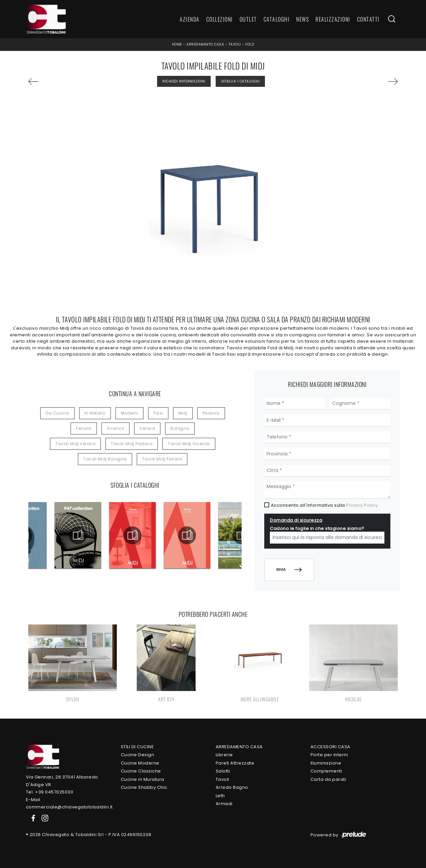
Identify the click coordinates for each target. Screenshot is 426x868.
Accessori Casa (330, 747)
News (303, 19)
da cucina (57, 413)
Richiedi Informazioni (184, 81)
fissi (158, 413)
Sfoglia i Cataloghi (240, 81)
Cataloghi (277, 19)
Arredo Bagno (232, 787)
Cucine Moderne (140, 763)
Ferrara (84, 428)
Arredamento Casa (205, 44)
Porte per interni (329, 755)
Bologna (180, 428)
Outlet (248, 19)
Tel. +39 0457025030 (50, 792)
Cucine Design (138, 755)
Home (177, 44)
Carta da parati (328, 779)
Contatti (368, 19)
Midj (183, 413)
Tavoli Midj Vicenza (189, 444)
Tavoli (235, 44)
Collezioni (220, 19)
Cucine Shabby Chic (144, 787)
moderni (130, 413)
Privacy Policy (362, 505)
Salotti (223, 771)
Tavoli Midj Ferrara (162, 459)
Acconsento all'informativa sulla (324, 505)
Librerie (224, 755)
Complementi (326, 771)
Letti (220, 796)
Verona (147, 428)
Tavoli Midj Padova (132, 444)
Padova (211, 413)
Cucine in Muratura (143, 779)
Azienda (190, 19)
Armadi (224, 804)
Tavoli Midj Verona (75, 444)
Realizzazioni (333, 19)
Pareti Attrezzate (235, 763)
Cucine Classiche (141, 771)
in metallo (95, 413)
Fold (250, 44)
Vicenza (116, 428)
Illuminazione (326, 763)
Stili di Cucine (137, 747)
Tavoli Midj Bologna (105, 459)
